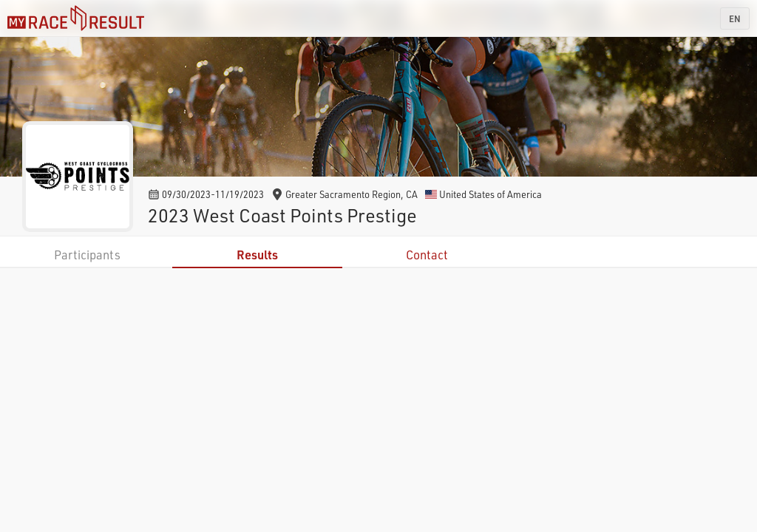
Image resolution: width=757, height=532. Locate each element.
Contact (427, 255)
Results (257, 255)
